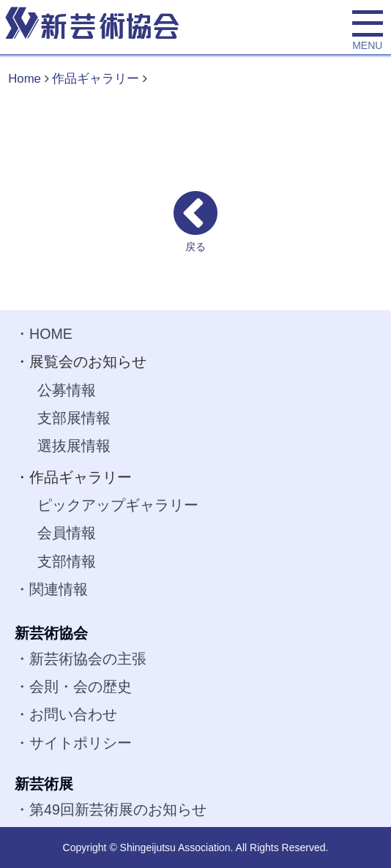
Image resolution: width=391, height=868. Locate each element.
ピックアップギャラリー (118, 505)
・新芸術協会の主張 (81, 659)
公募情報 (67, 390)
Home (25, 79)
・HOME (44, 334)
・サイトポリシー (73, 743)
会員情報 (67, 533)
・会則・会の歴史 (73, 686)
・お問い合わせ (66, 714)
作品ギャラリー (96, 79)
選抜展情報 (74, 446)
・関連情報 (51, 589)
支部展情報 (74, 418)
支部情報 (67, 561)
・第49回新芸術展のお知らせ (111, 809)
